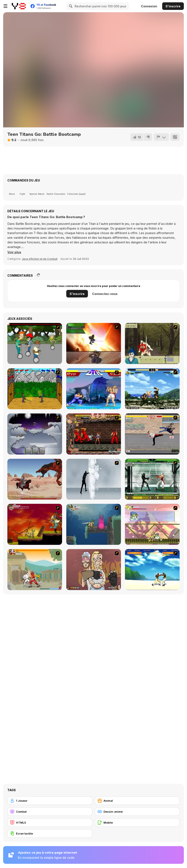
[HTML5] (50, 823)
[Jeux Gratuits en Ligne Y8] (19, 6)
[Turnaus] (35, 389)
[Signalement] (161, 137)
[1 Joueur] (50, 801)
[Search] (70, 6)
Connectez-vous (105, 294)
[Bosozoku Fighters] (94, 434)
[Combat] (50, 812)
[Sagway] (35, 343)
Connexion (149, 6)
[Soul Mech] (35, 570)
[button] (14, 252)
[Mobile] (137, 823)
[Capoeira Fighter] (152, 570)
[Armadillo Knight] (35, 524)
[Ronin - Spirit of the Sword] (152, 343)
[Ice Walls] (94, 479)
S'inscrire (173, 6)
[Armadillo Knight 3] (152, 524)
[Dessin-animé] (137, 812)
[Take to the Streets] (152, 434)
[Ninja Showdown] (152, 479)
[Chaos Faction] (35, 434)
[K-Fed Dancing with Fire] (94, 570)
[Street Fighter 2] (94, 389)
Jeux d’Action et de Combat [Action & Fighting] (40, 259)
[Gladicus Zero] (94, 343)
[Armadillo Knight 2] (94, 524)
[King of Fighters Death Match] (152, 389)
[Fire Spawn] (35, 479)
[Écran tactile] (50, 833)
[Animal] (137, 801)
